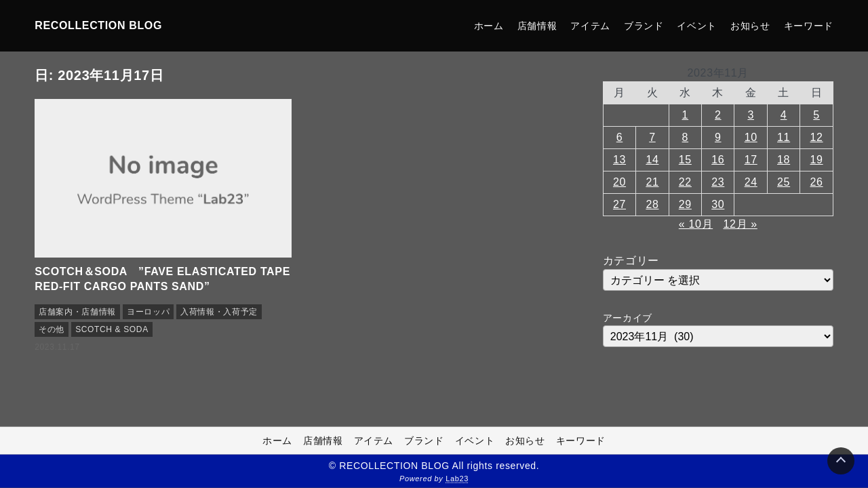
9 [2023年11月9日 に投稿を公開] (718, 137)
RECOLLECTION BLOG (98, 25)
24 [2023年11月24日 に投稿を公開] (751, 182)
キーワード (809, 26)
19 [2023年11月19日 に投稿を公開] (817, 160)
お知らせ (750, 26)
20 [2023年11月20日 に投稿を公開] (619, 182)
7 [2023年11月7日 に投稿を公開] (652, 137)
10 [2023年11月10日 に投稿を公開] (751, 137)
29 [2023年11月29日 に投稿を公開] (685, 204)
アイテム (590, 26)
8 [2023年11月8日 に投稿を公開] (686, 137)
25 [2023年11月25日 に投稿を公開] (784, 182)
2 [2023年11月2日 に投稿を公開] (718, 115)
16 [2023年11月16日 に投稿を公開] (718, 160)
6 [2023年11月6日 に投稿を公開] (620, 137)
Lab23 (457, 479)
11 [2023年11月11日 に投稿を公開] (784, 137)
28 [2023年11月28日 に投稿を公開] (652, 204)
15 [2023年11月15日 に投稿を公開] (685, 160)
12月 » (740, 224)
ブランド (644, 26)
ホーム (489, 26)
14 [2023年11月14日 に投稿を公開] (652, 160)
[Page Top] (841, 461)
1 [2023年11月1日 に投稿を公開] (686, 115)
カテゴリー (631, 261)
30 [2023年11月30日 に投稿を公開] (718, 204)
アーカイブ (628, 318)
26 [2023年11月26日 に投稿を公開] (817, 182)
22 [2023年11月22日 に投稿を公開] (685, 182)
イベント (697, 26)
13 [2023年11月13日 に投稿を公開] (619, 160)
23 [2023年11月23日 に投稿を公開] (718, 182)
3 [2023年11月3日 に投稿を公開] (751, 115)
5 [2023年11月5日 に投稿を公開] (816, 115)
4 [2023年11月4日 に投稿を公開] (784, 115)
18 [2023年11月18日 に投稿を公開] (784, 160)
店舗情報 (537, 26)
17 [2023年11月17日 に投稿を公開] (751, 160)
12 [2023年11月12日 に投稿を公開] (817, 137)
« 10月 (696, 224)
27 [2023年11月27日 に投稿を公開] (619, 204)
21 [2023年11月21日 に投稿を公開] (652, 182)
